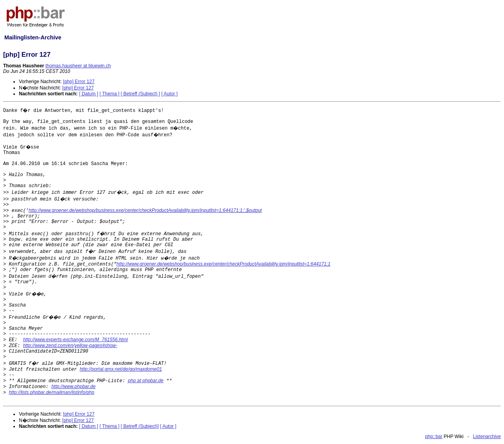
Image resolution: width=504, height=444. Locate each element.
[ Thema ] (109, 94)
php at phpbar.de (146, 381)
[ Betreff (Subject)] (140, 426)
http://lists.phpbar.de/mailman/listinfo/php (51, 392)
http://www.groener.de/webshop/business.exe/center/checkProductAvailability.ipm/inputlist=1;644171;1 (223, 264)
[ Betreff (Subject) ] (141, 94)
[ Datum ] (89, 94)
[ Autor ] (170, 94)
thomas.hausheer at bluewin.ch (78, 66)
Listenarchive (487, 437)
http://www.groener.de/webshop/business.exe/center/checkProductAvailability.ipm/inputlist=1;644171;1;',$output (145, 210)
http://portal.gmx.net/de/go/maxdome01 (121, 369)
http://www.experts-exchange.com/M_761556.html (75, 340)
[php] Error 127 (79, 82)
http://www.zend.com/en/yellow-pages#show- (70, 346)
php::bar (434, 437)
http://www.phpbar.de (73, 386)
